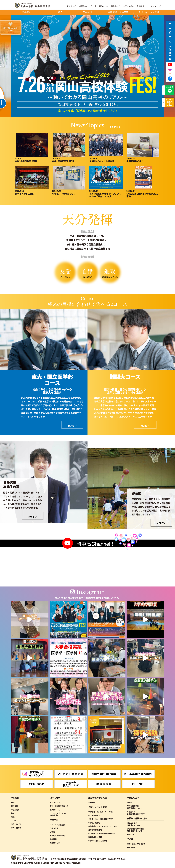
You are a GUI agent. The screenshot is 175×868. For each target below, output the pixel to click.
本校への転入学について (136, 844)
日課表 (52, 832)
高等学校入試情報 (95, 837)
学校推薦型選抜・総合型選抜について (135, 807)
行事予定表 (54, 828)
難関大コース (55, 810)
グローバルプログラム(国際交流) (58, 814)
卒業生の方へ (133, 798)
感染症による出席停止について (134, 824)
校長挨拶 (14, 806)
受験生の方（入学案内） (77, 6)
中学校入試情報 (94, 823)
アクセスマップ (154, 6)
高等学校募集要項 (95, 830)
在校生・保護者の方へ (137, 818)
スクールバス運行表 (57, 825)
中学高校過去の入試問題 (98, 841)
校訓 (13, 802)
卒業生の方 (116, 6)
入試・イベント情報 (97, 807)
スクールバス (16, 824)
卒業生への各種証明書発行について (136, 813)
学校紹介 (15, 798)
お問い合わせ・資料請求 (134, 6)
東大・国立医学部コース (59, 806)
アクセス (14, 820)
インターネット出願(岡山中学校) (101, 819)
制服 (13, 817)
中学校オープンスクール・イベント (102, 812)
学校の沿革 (15, 810)
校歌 (13, 813)
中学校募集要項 (94, 815)
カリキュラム (55, 802)
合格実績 (92, 802)
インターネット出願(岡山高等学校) (101, 833)
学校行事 (53, 839)
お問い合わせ (16, 828)
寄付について (132, 834)
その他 (130, 839)
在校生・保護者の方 (99, 6)
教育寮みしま (55, 843)
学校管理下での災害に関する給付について (135, 830)
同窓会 (130, 802)
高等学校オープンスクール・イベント (102, 826)
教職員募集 (131, 847)
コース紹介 (55, 798)
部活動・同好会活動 (57, 836)
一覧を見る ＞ (114, 127)
